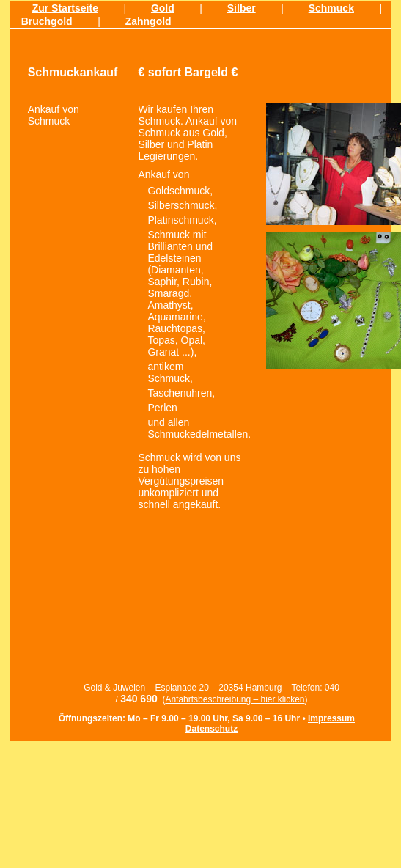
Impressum (331, 718)
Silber (242, 8)
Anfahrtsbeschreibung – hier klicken (235, 699)
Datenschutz (211, 729)
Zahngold (148, 21)
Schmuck (331, 8)
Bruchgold (47, 21)
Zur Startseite (65, 8)
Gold (163, 8)
